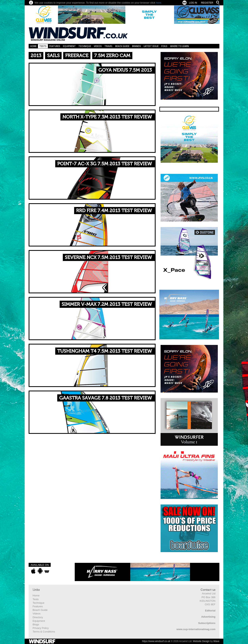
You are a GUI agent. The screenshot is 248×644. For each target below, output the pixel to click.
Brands (137, 46)
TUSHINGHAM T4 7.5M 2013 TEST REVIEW (105, 351)
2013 (36, 56)
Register (207, 3)
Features (55, 46)
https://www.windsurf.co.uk (156, 641)
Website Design (201, 641)
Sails (53, 56)
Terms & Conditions (44, 632)
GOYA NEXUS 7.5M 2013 (125, 70)
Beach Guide (122, 46)
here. (159, 3)
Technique (85, 46)
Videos (98, 46)
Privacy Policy (41, 628)
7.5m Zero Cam (112, 56)
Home (33, 46)
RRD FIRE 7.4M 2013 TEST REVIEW (114, 211)
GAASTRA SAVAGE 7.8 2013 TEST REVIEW (106, 398)
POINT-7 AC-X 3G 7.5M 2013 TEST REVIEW (105, 164)
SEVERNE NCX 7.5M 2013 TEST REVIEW (108, 258)
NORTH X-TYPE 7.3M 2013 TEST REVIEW (107, 117)
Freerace (77, 56)
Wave (216, 641)
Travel (108, 46)
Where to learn (179, 46)
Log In (193, 3)
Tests (43, 46)
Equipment (69, 46)
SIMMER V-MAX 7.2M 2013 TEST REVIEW (107, 304)
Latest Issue (151, 46)
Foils (164, 46)
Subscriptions (207, 623)
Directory (38, 617)
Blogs (36, 624)
